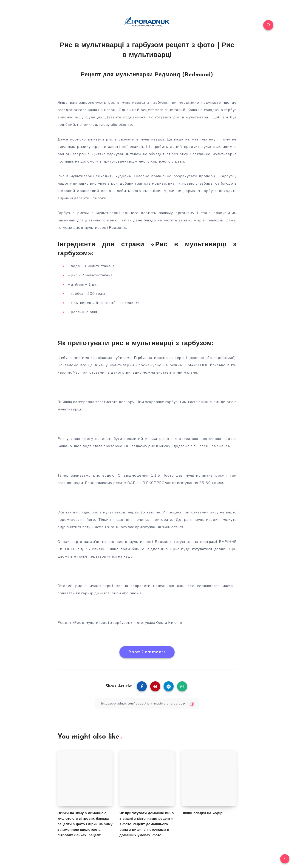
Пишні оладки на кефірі (202, 813)
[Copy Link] (147, 703)
